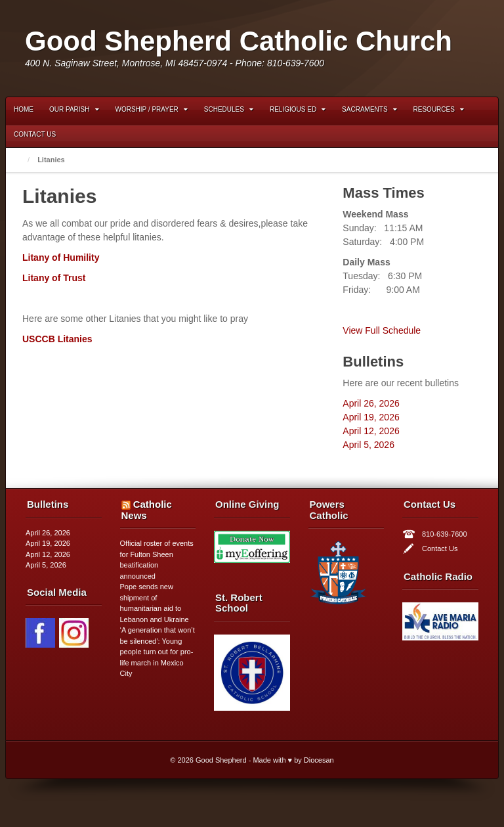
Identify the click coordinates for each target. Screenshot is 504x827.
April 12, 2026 (371, 431)
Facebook (435, 48)
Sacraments (369, 109)
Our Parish (74, 109)
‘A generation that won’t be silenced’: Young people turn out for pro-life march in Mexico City (157, 652)
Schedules (229, 109)
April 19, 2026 (371, 417)
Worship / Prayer (152, 109)
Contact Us (35, 134)
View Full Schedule (382, 330)
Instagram (453, 48)
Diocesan (319, 760)
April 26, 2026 (371, 403)
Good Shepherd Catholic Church (239, 41)
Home (24, 109)
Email (417, 48)
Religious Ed (298, 109)
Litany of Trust (54, 278)
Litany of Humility (61, 257)
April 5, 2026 (368, 445)
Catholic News (147, 510)
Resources (439, 109)
